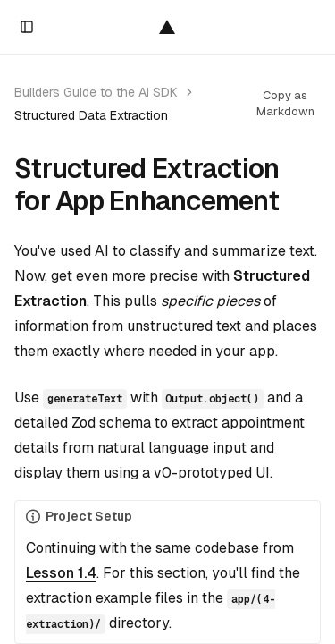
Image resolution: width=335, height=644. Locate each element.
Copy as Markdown (285, 103)
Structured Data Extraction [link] (91, 115)
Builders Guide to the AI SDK (96, 92)
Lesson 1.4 (61, 573)
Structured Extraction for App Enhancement (147, 185)
